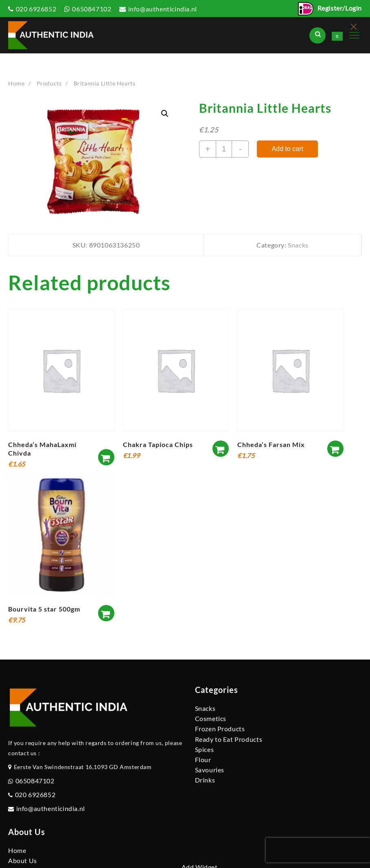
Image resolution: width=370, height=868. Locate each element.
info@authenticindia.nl (163, 9)
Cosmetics (211, 718)
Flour (203, 759)
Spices (205, 749)
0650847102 (92, 9)
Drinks (205, 780)
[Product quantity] (224, 149)
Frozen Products (220, 729)
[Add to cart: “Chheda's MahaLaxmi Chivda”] (106, 457)
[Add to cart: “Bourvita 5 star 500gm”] (106, 613)
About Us (23, 860)
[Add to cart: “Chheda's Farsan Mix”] (335, 449)
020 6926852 (36, 9)
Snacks (298, 245)
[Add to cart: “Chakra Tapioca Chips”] (221, 449)
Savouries (210, 770)
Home (17, 850)
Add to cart (288, 149)
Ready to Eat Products (229, 739)
